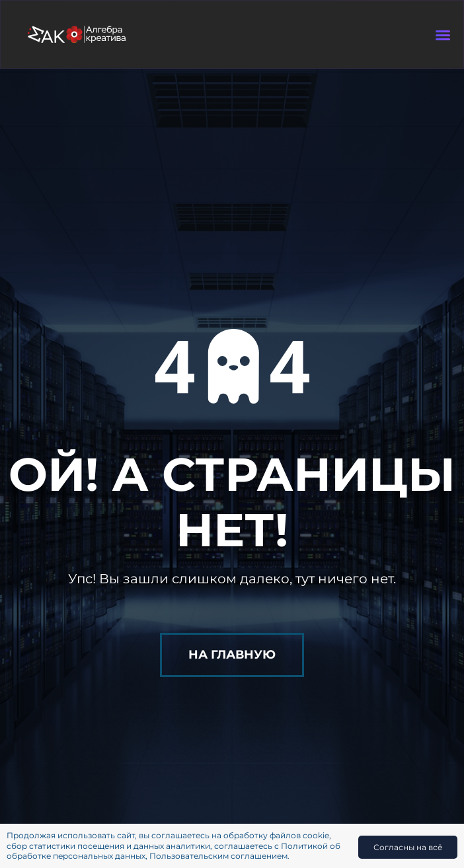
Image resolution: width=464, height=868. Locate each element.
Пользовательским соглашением (218, 856)
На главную (232, 655)
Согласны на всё (408, 847)
